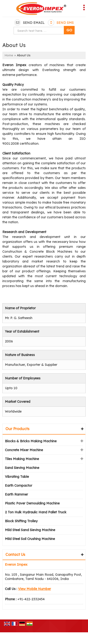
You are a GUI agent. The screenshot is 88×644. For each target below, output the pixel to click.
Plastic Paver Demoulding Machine (32, 503)
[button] (34, 589)
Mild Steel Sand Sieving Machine (30, 530)
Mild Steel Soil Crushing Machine (30, 539)
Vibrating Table (17, 477)
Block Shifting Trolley (21, 521)
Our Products (17, 429)
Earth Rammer (16, 494)
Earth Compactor (19, 486)
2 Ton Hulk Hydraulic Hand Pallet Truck (36, 512)
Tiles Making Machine (22, 459)
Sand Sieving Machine (22, 468)
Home (9, 55)
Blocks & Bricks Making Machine (31, 441)
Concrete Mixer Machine (24, 450)
